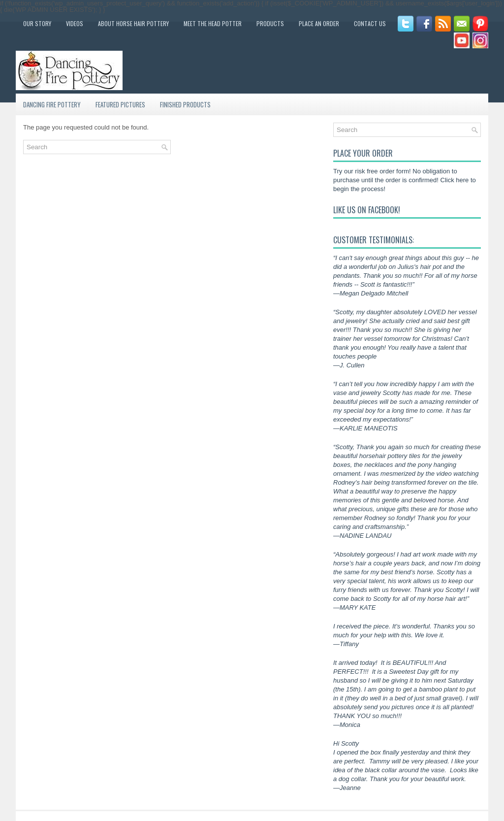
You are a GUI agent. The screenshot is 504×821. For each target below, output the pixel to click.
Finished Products (185, 104)
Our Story (37, 23)
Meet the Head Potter (213, 23)
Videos (75, 23)
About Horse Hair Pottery (133, 23)
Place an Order (319, 23)
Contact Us (370, 23)
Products (270, 23)
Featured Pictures (120, 104)
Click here (455, 180)
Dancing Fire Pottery (52, 104)
